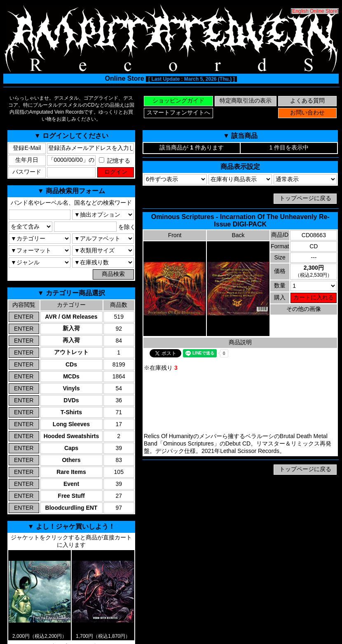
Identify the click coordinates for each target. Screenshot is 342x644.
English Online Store (315, 11)
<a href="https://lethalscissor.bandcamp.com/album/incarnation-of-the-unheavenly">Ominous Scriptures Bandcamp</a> (240, 402)
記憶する (115, 161)
